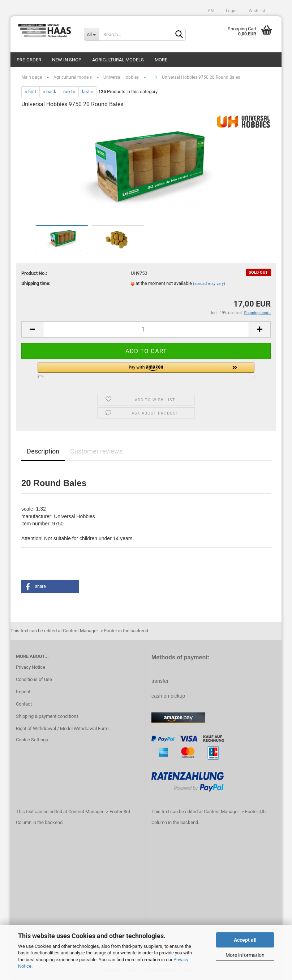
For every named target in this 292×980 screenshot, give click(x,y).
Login (231, 11)
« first (31, 92)
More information (245, 955)
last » (87, 92)
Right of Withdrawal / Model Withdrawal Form (62, 729)
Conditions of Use (34, 679)
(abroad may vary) (209, 284)
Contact (24, 704)
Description (43, 451)
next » (69, 92)
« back (50, 92)
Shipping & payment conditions (47, 716)
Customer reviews (96, 451)
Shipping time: (36, 283)
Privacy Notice (31, 667)
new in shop (67, 60)
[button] (146, 370)
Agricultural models (118, 60)
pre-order (29, 60)
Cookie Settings (32, 740)
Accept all (245, 940)
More (161, 60)
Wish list (256, 11)
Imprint (23, 692)
